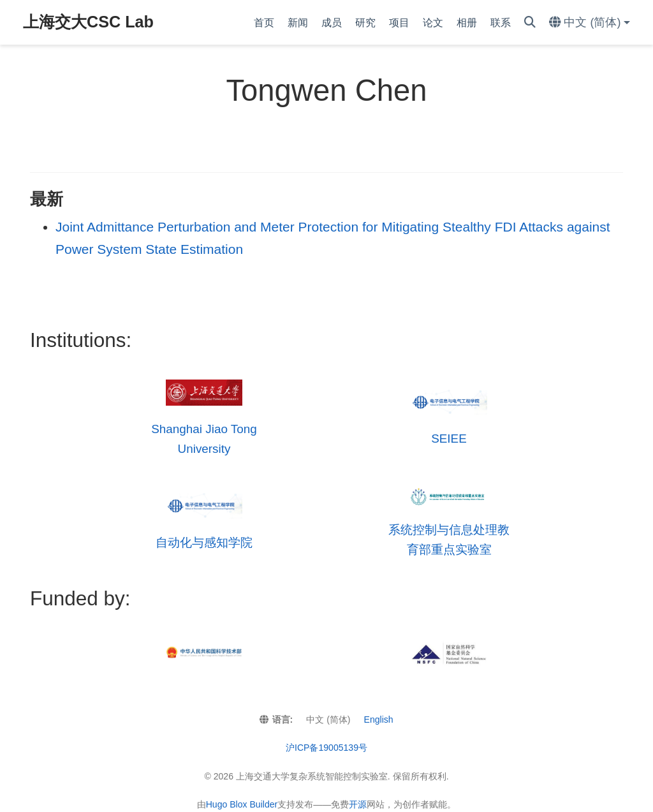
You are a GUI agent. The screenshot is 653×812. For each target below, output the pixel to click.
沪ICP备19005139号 (326, 748)
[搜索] (530, 23)
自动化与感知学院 (204, 543)
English (379, 720)
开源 (358, 804)
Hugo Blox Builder (242, 804)
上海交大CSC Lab (88, 22)
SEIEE (449, 439)
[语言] (590, 23)
